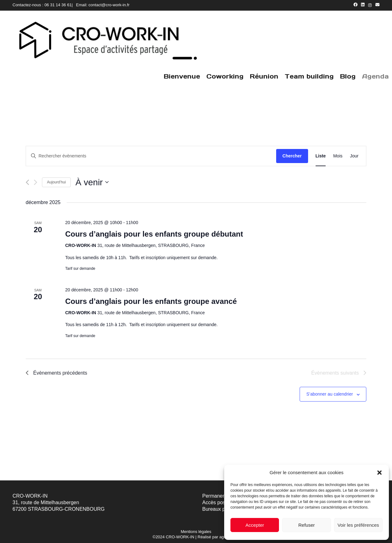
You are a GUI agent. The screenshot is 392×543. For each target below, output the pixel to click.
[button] (379, 473)
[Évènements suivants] (36, 182)
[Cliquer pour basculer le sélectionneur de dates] (92, 182)
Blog (348, 76)
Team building (309, 76)
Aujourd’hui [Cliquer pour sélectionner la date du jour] (56, 182)
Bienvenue (182, 76)
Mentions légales (196, 532)
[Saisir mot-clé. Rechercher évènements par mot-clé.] (151, 156)
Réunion (264, 76)
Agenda (375, 76)
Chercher (292, 156)
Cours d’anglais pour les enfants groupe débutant (154, 234)
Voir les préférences (358, 525)
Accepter (255, 525)
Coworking (225, 76)
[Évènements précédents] (27, 182)
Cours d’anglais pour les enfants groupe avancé (151, 301)
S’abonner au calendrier (330, 394)
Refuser (307, 525)
